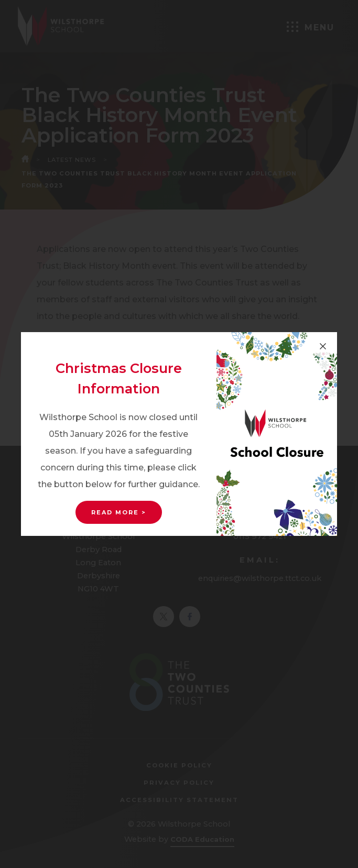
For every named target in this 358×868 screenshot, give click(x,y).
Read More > (119, 512)
